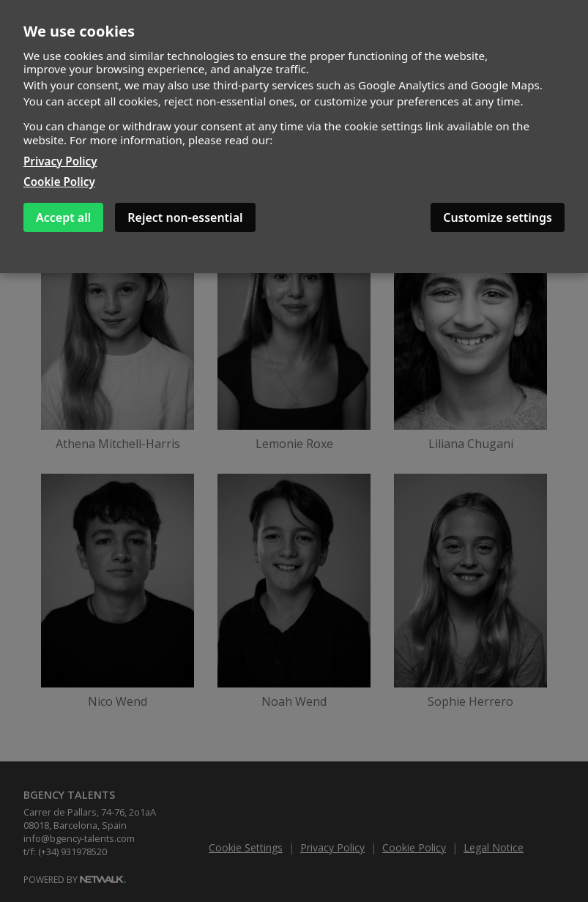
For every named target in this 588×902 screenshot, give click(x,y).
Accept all (63, 217)
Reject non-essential (185, 217)
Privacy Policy (60, 161)
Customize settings (498, 217)
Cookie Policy (59, 182)
